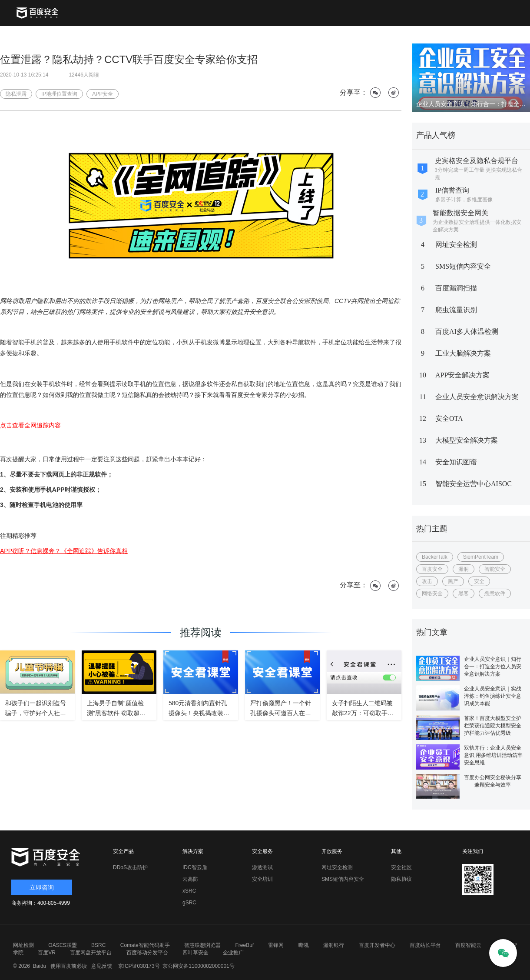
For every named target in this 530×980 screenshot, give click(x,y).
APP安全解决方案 (462, 375)
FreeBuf (244, 945)
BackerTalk (435, 557)
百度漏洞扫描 (456, 288)
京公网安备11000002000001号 (198, 966)
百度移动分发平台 (147, 953)
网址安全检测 (456, 245)
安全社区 (401, 867)
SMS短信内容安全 (463, 266)
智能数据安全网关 (460, 213)
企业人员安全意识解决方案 (477, 397)
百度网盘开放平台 (91, 953)
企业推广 (233, 953)
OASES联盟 (62, 945)
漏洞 (464, 569)
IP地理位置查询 (59, 94)
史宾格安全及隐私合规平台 (477, 161)
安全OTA (449, 418)
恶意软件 (495, 593)
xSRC (189, 891)
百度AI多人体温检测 (467, 332)
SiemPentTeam (481, 557)
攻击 (427, 581)
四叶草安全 (195, 953)
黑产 (453, 581)
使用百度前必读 (68, 966)
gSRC (189, 903)
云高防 (190, 879)
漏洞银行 (334, 945)
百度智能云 (468, 945)
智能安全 (495, 569)
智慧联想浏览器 (202, 945)
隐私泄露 (16, 94)
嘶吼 (304, 945)
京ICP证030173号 (139, 966)
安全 (479, 581)
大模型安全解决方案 (467, 440)
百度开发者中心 (377, 945)
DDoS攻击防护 (130, 867)
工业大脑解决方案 (463, 353)
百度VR (47, 953)
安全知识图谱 (456, 462)
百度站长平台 (425, 945)
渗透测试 (262, 867)
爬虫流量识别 (456, 310)
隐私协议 (401, 879)
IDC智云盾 (195, 867)
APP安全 (103, 94)
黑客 (464, 593)
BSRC (98, 945)
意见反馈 (101, 966)
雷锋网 (276, 945)
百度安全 (432, 569)
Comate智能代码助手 (145, 945)
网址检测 (23, 945)
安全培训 (262, 879)
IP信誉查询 (452, 190)
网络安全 (432, 593)
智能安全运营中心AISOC (474, 484)
